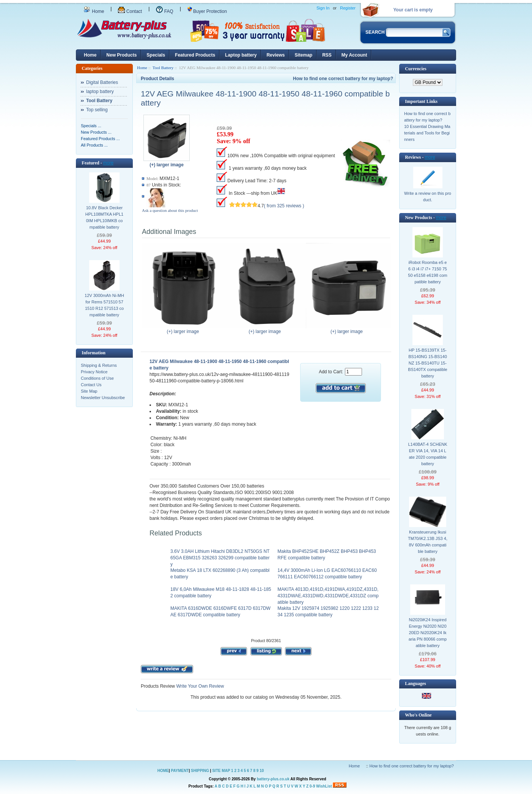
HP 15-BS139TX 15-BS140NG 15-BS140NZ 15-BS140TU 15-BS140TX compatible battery (427, 363)
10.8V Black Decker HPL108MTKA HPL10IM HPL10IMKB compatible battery (104, 217)
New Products (121, 55)
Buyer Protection (207, 11)
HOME (163, 771)
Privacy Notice (94, 372)
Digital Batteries (102, 82)
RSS (327, 55)
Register (348, 8)
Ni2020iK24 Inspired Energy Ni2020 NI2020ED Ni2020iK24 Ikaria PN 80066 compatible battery (428, 633)
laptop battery (100, 92)
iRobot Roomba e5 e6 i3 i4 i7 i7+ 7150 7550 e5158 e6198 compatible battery (427, 272)
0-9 (312, 786)
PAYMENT (180, 771)
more (108, 163)
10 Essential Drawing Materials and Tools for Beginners (427, 133)
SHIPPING (200, 771)
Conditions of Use (97, 378)
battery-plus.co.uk (273, 779)
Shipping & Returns (99, 365)
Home (94, 11)
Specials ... (91, 126)
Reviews (275, 55)
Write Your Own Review (199, 686)
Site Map (89, 391)
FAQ (164, 11)
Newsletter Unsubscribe (103, 398)
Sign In (323, 8)
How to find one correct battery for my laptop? (343, 79)
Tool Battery (163, 68)
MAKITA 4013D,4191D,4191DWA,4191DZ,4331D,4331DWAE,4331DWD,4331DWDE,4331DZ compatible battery (328, 596)
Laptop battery (241, 55)
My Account (354, 55)
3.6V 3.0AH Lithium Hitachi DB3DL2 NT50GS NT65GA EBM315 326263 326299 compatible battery (220, 558)
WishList (324, 786)
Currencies (416, 69)
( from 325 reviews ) (284, 206)
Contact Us (91, 385)
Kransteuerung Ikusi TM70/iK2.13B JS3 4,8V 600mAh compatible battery (428, 542)
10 (262, 771)
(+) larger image (185, 329)
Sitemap (303, 55)
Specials (156, 55)
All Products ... (94, 145)
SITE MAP (221, 771)
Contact (130, 11)
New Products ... (96, 132)
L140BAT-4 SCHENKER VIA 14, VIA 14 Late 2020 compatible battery (427, 454)
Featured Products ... (100, 139)
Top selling (97, 110)
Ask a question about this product (170, 210)
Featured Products (195, 55)
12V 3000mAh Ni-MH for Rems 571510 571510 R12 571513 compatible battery (104, 305)
